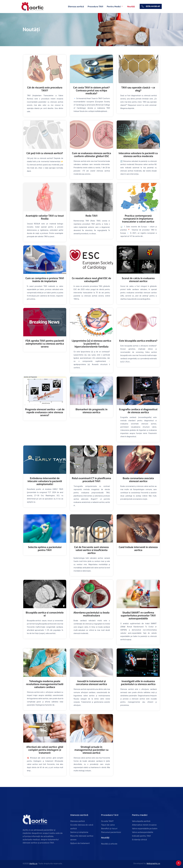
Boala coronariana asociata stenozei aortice (138, 480)
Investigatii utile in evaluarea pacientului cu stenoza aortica (138, 683)
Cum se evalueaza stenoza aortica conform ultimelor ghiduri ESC (91, 155)
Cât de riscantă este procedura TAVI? (45, 89)
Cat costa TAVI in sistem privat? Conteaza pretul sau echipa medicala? (91, 91)
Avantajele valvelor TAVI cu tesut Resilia (45, 217)
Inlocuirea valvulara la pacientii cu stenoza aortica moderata (138, 155)
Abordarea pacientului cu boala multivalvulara (91, 614)
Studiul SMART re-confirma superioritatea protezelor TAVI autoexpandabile (138, 616)
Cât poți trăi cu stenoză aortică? (45, 153)
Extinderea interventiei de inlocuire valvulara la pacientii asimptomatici (45, 481)
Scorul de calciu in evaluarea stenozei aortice (138, 280)
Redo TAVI (91, 216)
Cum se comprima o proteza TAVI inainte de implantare (45, 280)
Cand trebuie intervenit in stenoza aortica (138, 549)
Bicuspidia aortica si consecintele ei (45, 614)
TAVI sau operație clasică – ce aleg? (138, 89)
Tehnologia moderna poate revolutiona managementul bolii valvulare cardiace (45, 684)
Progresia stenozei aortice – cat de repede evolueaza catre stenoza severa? (45, 412)
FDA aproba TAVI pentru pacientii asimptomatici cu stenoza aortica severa (45, 344)
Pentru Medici (115, 7)
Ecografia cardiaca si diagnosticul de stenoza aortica (138, 411)
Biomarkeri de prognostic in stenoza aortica (91, 411)
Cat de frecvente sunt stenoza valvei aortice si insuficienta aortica (91, 550)
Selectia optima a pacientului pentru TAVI (45, 549)
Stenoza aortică (76, 7)
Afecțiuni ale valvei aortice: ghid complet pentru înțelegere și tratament (45, 750)
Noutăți (131, 7)
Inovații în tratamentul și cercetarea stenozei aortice (91, 683)
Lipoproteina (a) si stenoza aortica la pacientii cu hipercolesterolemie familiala (91, 344)
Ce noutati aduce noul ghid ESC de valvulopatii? (91, 280)
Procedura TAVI (95, 7)
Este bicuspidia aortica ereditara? (138, 341)
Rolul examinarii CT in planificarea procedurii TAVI (91, 480)
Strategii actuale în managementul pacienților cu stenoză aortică (91, 750)
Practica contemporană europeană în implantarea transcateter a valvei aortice (138, 219)
